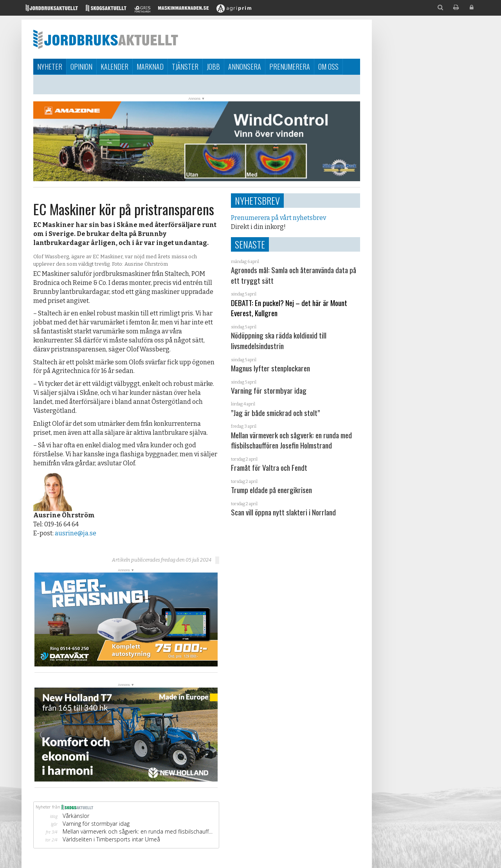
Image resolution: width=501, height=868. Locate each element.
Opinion (81, 67)
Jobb (213, 67)
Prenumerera (290, 67)
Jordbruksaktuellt (106, 39)
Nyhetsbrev (257, 200)
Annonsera (245, 67)
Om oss (328, 67)
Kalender (114, 67)
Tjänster (185, 67)
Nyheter (50, 67)
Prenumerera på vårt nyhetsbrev (278, 218)
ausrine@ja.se (76, 533)
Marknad (150, 67)
